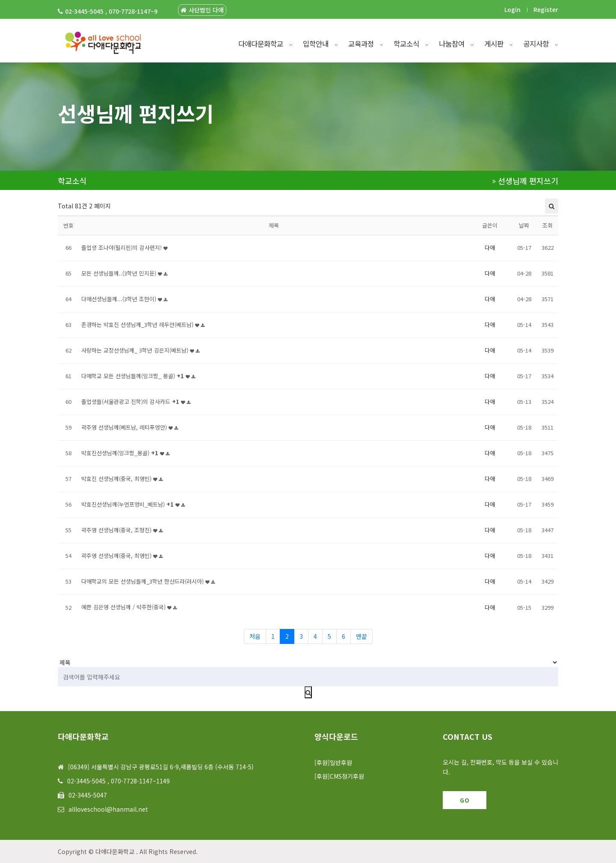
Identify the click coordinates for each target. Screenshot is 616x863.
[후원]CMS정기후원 (339, 776)
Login (512, 9)
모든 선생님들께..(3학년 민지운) (124, 273)
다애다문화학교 (265, 44)
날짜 (524, 225)
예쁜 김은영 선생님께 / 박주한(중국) (129, 607)
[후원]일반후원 (333, 762)
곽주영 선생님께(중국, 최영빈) (122, 556)
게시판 (499, 44)
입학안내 (320, 44)
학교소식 (411, 44)
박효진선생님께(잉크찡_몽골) (125, 453)
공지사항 (541, 44)
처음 (255, 636)
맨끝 (361, 636)
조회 (548, 225)
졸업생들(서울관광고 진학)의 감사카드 (136, 402)
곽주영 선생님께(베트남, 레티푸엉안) (130, 427)
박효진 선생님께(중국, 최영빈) (122, 479)
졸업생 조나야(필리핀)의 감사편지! (124, 248)
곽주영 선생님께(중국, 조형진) (122, 530)
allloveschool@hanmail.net (108, 809)
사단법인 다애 (202, 10)
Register (546, 9)
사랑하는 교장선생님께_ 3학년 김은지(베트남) (140, 350)
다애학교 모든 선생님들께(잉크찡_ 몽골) (138, 376)
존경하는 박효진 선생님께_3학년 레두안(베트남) (143, 325)
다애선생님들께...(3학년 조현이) (124, 299)
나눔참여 (456, 44)
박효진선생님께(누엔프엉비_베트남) (133, 504)
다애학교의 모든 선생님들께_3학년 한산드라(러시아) (148, 581)
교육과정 (366, 44)
